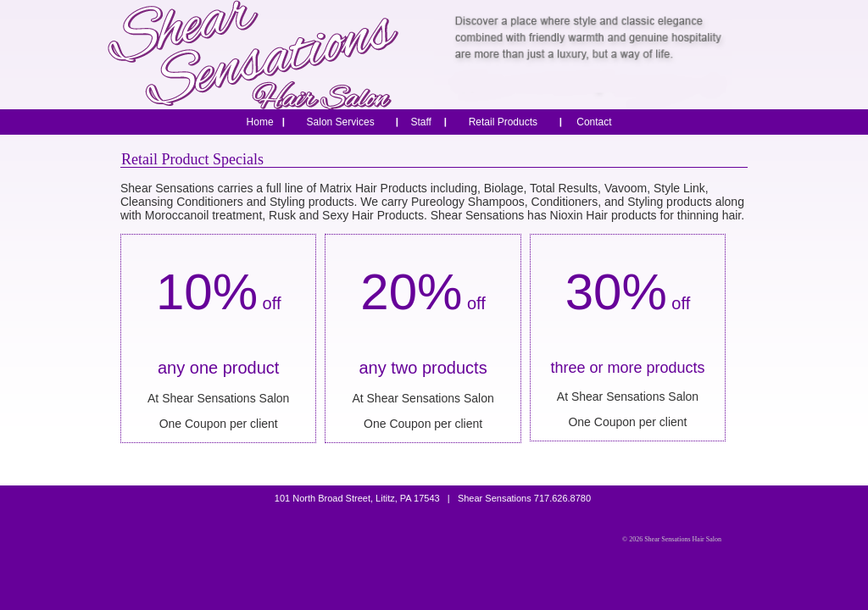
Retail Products (503, 122)
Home (260, 122)
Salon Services (341, 122)
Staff (420, 122)
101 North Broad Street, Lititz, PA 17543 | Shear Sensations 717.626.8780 (434, 498)
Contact (594, 122)
